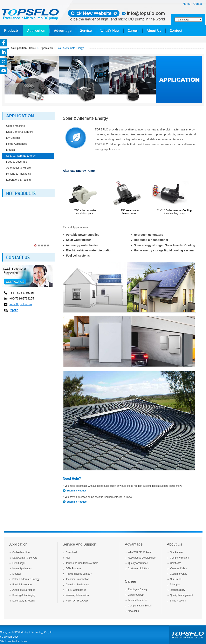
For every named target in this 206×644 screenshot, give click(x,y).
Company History (179, 558)
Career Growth (136, 595)
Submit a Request (77, 491)
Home (187, 4)
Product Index (19, 641)
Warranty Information (77, 595)
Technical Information (77, 579)
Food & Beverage (17, 162)
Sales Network (178, 601)
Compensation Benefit (140, 606)
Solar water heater (78, 240)
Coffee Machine (16, 126)
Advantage (63, 30)
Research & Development (142, 558)
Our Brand (176, 579)
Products (11, 30)
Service (86, 30)
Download (71, 552)
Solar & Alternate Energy (21, 156)
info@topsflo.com (21, 304)
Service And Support (80, 544)
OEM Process (73, 568)
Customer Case (178, 574)
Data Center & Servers (20, 132)
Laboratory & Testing (18, 180)
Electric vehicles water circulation (89, 250)
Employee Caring (137, 590)
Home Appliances (17, 144)
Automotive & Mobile (18, 168)
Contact (198, 4)
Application (36, 30)
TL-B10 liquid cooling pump (174, 212)
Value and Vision (179, 568)
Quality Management (181, 595)
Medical (11, 150)
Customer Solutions (139, 568)
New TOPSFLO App (77, 601)
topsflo (14, 310)
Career (133, 30)
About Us (154, 30)
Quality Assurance (138, 563)
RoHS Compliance (76, 590)
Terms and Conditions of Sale (82, 563)
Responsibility (178, 590)
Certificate (176, 563)
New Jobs (133, 611)
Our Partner (176, 552)
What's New (110, 30)
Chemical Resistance (77, 585)
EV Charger (13, 138)
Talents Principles (138, 600)
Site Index (5, 641)
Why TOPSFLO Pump (140, 552)
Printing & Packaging (19, 174)
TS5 (123, 210)
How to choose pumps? (79, 574)
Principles (175, 585)
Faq (68, 558)
